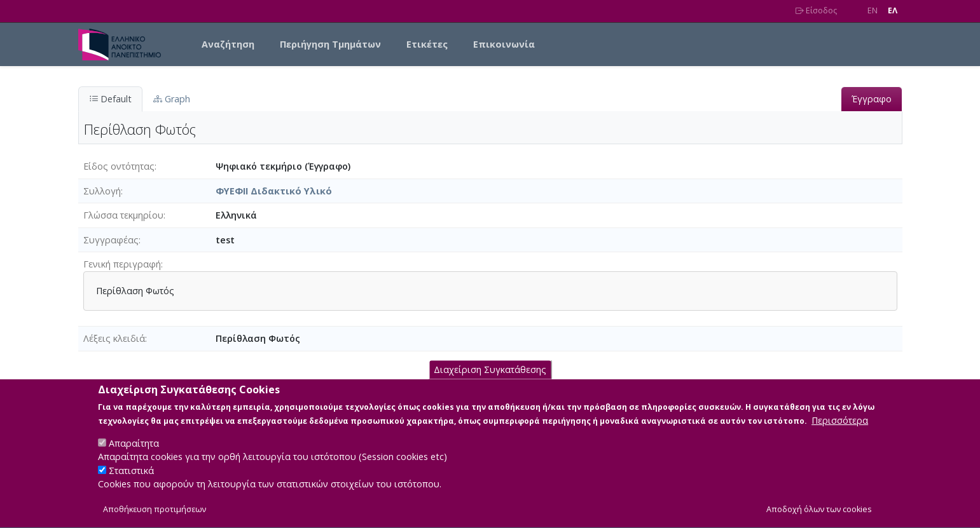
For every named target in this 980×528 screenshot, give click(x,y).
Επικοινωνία (504, 44)
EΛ (893, 10)
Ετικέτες (427, 44)
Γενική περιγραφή (122, 264)
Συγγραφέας (111, 240)
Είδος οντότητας (119, 166)
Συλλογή (102, 191)
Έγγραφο (872, 99)
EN (873, 10)
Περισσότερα (840, 434)
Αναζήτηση (228, 44)
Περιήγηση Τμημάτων (330, 44)
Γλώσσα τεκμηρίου (123, 215)
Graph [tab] (172, 99)
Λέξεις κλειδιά (114, 338)
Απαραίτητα (134, 457)
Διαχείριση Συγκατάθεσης (490, 384)
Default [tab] (110, 99)
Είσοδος (816, 10)
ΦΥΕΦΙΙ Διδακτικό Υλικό (274, 191)
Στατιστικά (131, 485)
